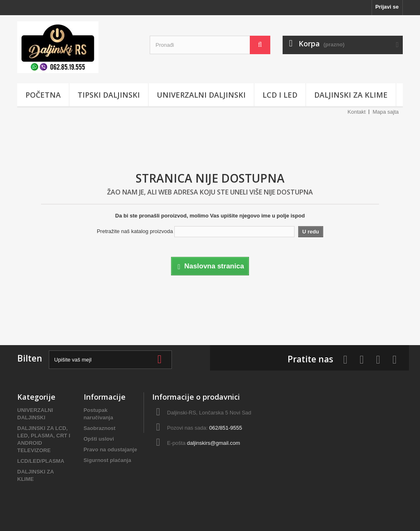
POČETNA (43, 95)
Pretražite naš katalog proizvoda (135, 231)
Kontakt (356, 112)
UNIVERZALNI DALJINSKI (201, 95)
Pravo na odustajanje (111, 450)
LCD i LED (280, 95)
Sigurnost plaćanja (107, 460)
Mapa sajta (386, 112)
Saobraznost (100, 428)
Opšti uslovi (99, 439)
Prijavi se (387, 7)
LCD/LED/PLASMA (41, 461)
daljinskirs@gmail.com (214, 443)
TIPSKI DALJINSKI (109, 95)
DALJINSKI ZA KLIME (351, 95)
